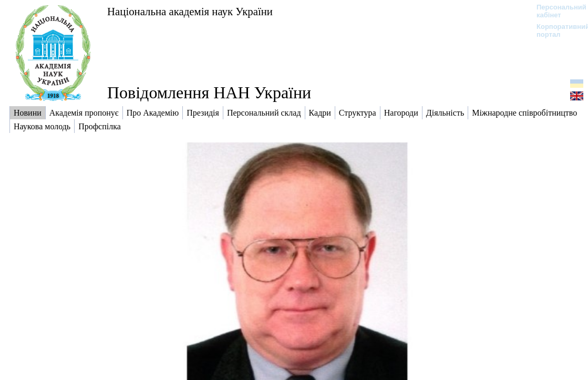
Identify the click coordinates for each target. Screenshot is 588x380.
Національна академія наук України (190, 11)
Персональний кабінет (556, 11)
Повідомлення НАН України (209, 93)
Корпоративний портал (556, 30)
